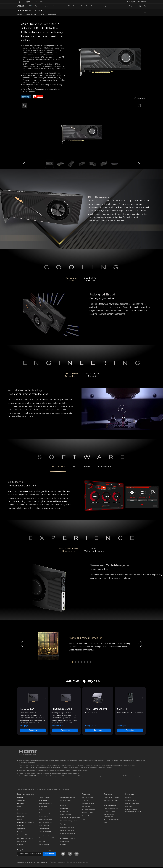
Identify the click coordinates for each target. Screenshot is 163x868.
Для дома (20, 808)
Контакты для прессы (132, 804)
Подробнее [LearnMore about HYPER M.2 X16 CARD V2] (98, 731)
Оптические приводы (46, 820)
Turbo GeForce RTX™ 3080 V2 (32, 11)
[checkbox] (140, 98)
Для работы (21, 811)
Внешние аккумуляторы (68, 839)
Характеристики (31, 14)
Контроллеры (65, 842)
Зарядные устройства (67, 831)
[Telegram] (77, 855)
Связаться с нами (109, 812)
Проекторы (21, 829)
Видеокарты (43, 807)
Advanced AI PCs (87, 814)
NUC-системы (22, 842)
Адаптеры (42, 842)
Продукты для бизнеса (67, 798)
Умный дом (64, 806)
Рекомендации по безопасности (109, 816)
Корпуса (42, 811)
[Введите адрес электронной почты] (30, 855)
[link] (21, 6)
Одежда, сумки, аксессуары (69, 825)
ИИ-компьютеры (87, 798)
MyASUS (107, 823)
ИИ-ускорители (44, 826)
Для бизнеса (142, 2)
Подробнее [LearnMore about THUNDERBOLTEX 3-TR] (65, 731)
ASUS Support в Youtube (111, 820)
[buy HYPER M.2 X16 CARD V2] (96, 710)
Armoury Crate (87, 817)
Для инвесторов (131, 801)
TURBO (49, 790)
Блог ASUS (86, 801)
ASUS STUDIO (87, 807)
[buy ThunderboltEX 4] (27, 710)
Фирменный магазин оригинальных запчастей (133, 811)
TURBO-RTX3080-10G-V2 (62, 790)
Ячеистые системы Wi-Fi (47, 839)
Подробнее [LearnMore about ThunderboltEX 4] (33, 731)
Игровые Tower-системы (25, 839)
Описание (20, 14)
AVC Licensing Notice (89, 810)
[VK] (70, 855)
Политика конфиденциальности (77, 863)
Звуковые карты (44, 829)
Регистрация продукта (111, 809)
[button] (130, 2)
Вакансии (128, 807)
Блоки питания (44, 817)
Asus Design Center (88, 804)
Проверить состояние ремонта (111, 802)
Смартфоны (21, 801)
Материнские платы (45, 804)
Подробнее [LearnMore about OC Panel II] (130, 731)
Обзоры (42, 14)
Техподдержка (52, 14)
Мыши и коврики (66, 815)
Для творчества (22, 814)
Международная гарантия (112, 798)
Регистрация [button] (50, 855)
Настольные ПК (22, 836)
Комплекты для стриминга (68, 822)
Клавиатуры (64, 812)
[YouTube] (63, 855)
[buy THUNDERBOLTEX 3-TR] (63, 710)
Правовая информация (57, 863)
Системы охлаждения (46, 814)
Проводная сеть (44, 845)
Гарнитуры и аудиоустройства (70, 818)
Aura (84, 820)
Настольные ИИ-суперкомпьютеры (66, 802)
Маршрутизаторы (44, 836)
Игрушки (63, 845)
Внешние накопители (46, 823)
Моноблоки (21, 833)
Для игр (20, 820)
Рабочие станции (44, 798)
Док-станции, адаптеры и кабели (68, 835)
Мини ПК (20, 845)
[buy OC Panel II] (122, 710)
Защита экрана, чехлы (67, 828)
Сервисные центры (110, 806)
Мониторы (21, 826)
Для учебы (21, 817)
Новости (128, 798)
